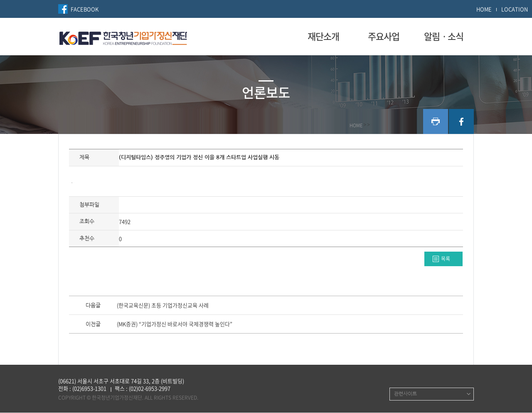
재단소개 (323, 36)
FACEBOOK (85, 9)
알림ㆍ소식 (444, 36)
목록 (446, 259)
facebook (461, 121)
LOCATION (515, 9)
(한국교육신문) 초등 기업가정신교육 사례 (163, 306)
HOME (484, 9)
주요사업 (384, 36)
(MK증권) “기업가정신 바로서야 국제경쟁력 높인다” (175, 324)
